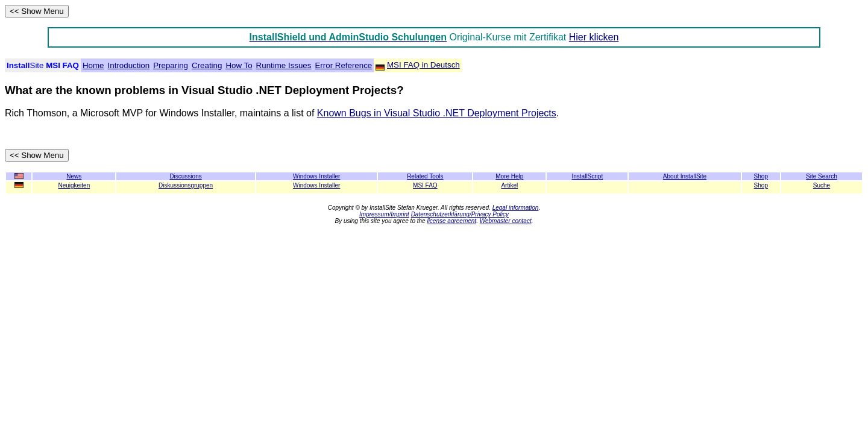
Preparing (171, 65)
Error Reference (343, 65)
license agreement (451, 221)
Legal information (516, 208)
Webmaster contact (506, 221)
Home (93, 65)
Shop (761, 185)
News (74, 176)
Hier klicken (594, 37)
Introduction (129, 65)
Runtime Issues (284, 65)
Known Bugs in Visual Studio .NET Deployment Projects (437, 113)
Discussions (185, 176)
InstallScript (588, 176)
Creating (207, 65)
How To (239, 65)
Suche (822, 185)
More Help (509, 176)
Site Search (822, 176)
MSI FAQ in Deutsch (423, 65)
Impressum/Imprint (384, 214)
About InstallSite (685, 176)
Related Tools (425, 176)
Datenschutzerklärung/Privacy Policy (460, 214)
